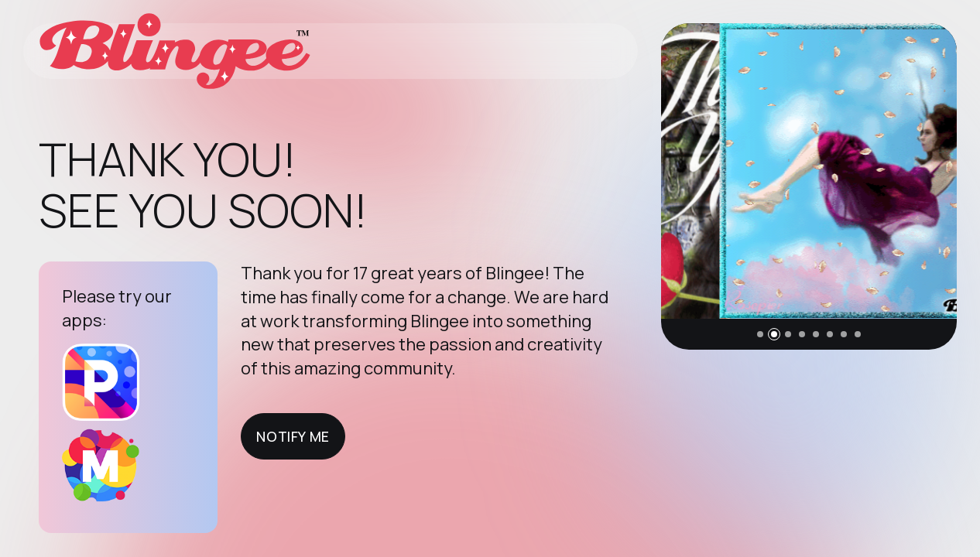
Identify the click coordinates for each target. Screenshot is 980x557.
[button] (760, 334)
